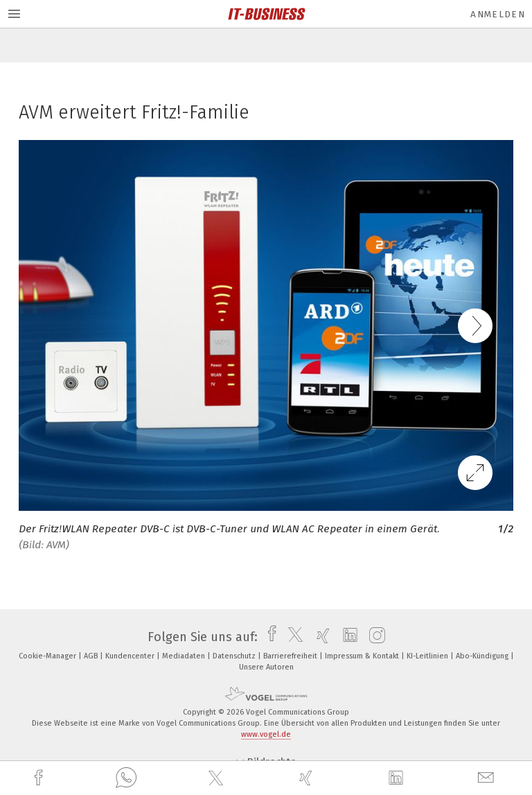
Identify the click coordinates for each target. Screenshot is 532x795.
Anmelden (498, 14)
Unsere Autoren (266, 667)
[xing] (308, 778)
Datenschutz (235, 656)
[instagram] (374, 637)
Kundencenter (131, 656)
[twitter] (218, 778)
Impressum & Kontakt (363, 656)
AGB (92, 656)
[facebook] (40, 778)
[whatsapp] (126, 778)
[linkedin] (398, 778)
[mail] (488, 778)
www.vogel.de (266, 734)
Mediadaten (185, 656)
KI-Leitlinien (428, 656)
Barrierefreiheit (291, 656)
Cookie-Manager (48, 656)
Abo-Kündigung (483, 656)
